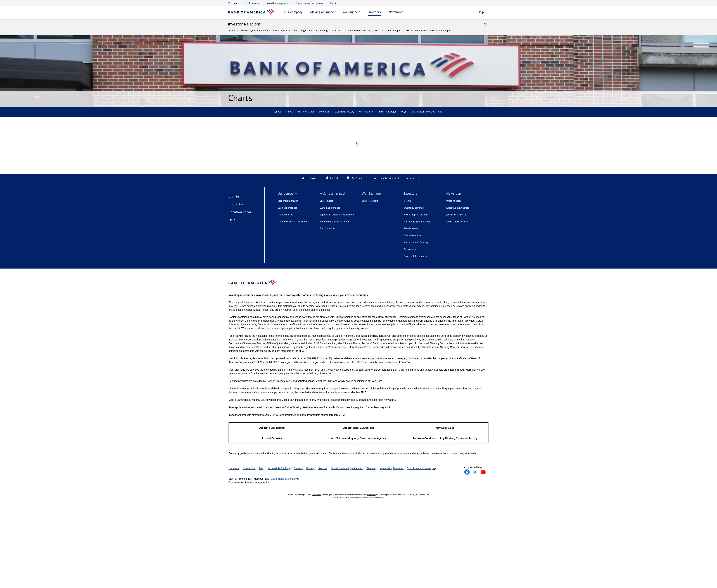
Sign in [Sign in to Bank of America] (234, 196)
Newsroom (396, 12)
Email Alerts (310, 178)
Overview (233, 31)
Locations (234, 468)
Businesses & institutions (309, 3)
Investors (375, 12)
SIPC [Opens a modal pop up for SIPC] (259, 347)
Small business (252, 3)
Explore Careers (370, 201)
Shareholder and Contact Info (427, 112)
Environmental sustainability (334, 222)
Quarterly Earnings (260, 31)
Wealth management (278, 3)
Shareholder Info (357, 31)
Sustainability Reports (441, 31)
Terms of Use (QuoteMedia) (373, 497)
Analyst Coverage (387, 112)
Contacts (335, 178)
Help (232, 220)
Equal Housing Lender (283, 479)
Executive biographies (458, 208)
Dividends (324, 112)
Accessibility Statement (387, 178)
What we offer (285, 215)
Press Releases (376, 31)
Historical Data (306, 112)
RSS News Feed (359, 178)
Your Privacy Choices (419, 468)
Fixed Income (338, 31)
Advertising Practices (392, 468)
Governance (421, 31)
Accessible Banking (279, 468)
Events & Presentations (285, 31)
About (333, 3)
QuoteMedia (317, 495)
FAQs (404, 112)
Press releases (454, 201)
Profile (244, 31)
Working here (352, 12)
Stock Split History (344, 112)
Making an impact (322, 12)
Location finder (240, 212)
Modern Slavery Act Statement (293, 222)
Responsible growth (288, 201)
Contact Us (249, 468)
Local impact (326, 201)
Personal (233, 3)
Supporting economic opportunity (337, 215)
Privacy (310, 468)
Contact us (237, 204)
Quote (278, 112)
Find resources (327, 228)
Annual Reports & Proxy (399, 31)
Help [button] (481, 12)
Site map (371, 468)
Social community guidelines (347, 468)
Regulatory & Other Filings (315, 31)
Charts (289, 112)
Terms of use (413, 178)
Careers (298, 468)
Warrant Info (366, 112)
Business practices (287, 208)
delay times (371, 495)
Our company (293, 12)
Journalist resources (457, 215)
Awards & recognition (458, 222)
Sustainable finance (330, 208)
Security (323, 468)
